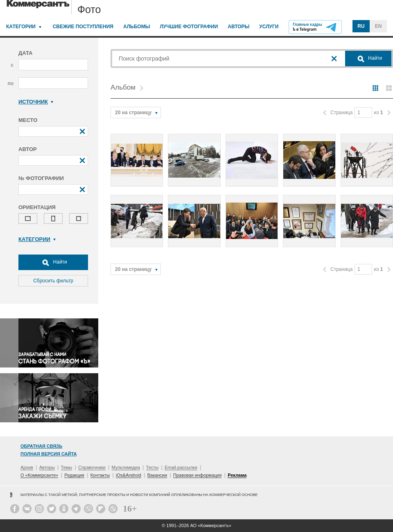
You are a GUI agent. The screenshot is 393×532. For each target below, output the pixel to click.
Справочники (92, 467)
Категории (21, 27)
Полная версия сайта (49, 454)
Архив (27, 467)
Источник (36, 102)
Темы (67, 467)
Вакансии (157, 475)
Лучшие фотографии (189, 27)
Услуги (269, 27)
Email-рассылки (181, 467)
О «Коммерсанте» (39, 475)
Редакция (74, 475)
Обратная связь (41, 446)
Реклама (237, 475)
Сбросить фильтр (53, 281)
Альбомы (137, 27)
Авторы (238, 27)
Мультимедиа (126, 467)
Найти (53, 262)
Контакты (100, 475)
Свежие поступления (83, 27)
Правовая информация (197, 475)
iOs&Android (129, 475)
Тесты (152, 467)
